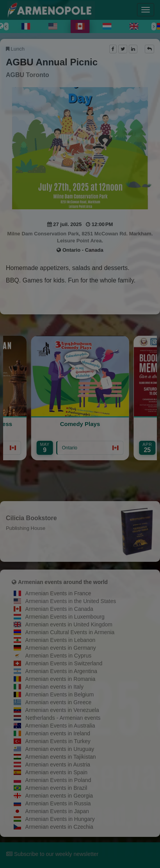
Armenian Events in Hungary (60, 819)
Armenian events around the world (63, 582)
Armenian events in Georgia (59, 796)
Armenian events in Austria (58, 765)
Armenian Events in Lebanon (60, 640)
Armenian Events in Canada (59, 609)
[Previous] (6, 26)
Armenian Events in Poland (58, 780)
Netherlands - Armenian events (63, 718)
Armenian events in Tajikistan (61, 757)
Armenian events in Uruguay (60, 749)
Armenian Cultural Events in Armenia (70, 632)
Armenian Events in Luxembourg (65, 617)
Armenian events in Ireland (58, 733)
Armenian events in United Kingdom (69, 624)
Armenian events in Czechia (59, 827)
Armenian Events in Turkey (58, 741)
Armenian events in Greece (59, 702)
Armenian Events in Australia (60, 726)
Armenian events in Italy (54, 687)
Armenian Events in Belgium (60, 694)
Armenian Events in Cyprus (59, 656)
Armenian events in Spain (57, 772)
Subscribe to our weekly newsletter (52, 854)
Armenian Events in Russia (58, 803)
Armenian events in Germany (61, 648)
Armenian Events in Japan (57, 811)
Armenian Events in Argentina (61, 671)
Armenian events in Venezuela (62, 710)
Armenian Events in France (58, 593)
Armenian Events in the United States (71, 601)
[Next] (154, 26)
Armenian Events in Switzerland (64, 663)
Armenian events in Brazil (56, 788)
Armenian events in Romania (60, 679)
